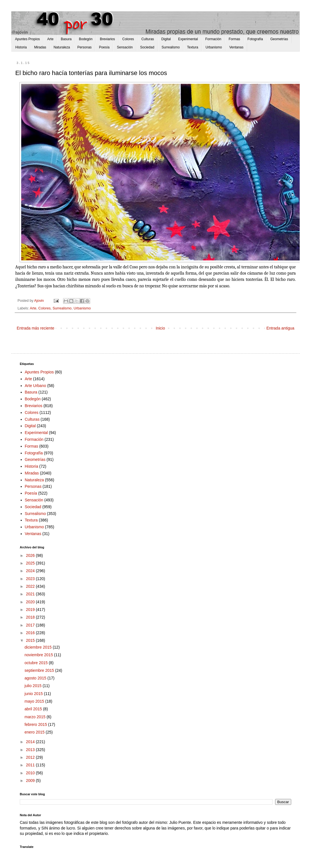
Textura (193, 47)
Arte (50, 39)
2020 (31, 602)
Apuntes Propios (27, 39)
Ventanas (236, 47)
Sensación (125, 47)
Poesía (104, 47)
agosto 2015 (36, 678)
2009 (31, 781)
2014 (31, 742)
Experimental (188, 39)
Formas (235, 39)
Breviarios (107, 39)
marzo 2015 (36, 717)
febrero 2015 (36, 724)
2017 (31, 625)
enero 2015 (35, 732)
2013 (31, 750)
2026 (31, 555)
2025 (31, 563)
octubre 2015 (37, 663)
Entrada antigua (280, 328)
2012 (31, 757)
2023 (31, 579)
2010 (31, 773)
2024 (31, 571)
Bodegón (86, 39)
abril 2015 (34, 709)
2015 (31, 640)
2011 (31, 765)
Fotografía (255, 39)
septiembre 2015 (40, 670)
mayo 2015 (35, 701)
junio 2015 (34, 694)
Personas (84, 47)
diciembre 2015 (39, 647)
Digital (166, 39)
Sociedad (147, 47)
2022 (31, 586)
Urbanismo (214, 47)
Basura (66, 39)
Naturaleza (62, 47)
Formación (213, 39)
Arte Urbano (35, 386)
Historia (21, 47)
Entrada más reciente (35, 328)
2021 (31, 594)
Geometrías (279, 39)
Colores (128, 39)
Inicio (160, 328)
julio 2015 (34, 686)
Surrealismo (171, 47)
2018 (31, 617)
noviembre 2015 (39, 655)
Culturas (148, 39)
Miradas (40, 47)
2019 (31, 610)
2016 (31, 633)
